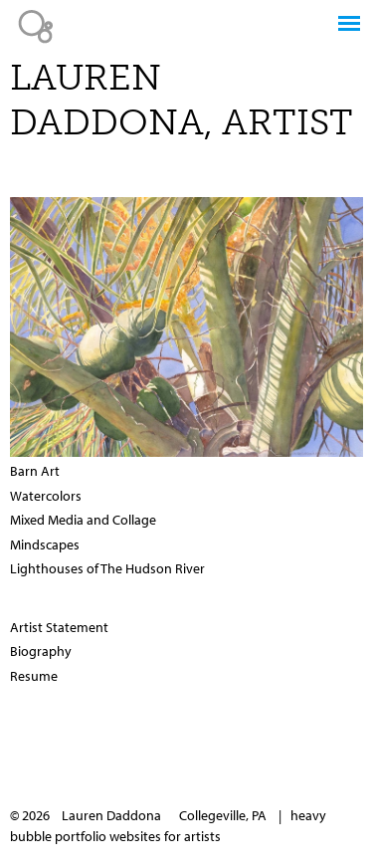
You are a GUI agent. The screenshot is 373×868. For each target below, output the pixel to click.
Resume (34, 676)
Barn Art (35, 471)
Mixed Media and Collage (83, 520)
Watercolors (46, 496)
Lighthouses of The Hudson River (107, 568)
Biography (41, 651)
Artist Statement (59, 627)
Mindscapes (45, 544)
